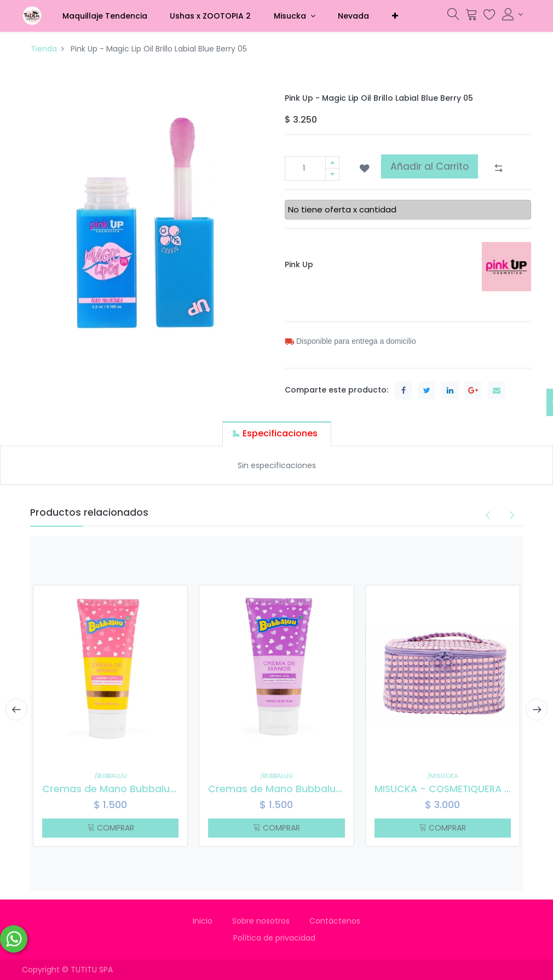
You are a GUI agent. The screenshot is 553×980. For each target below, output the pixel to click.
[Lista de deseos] (489, 17)
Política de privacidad (276, 938)
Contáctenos (335, 921)
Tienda (44, 49)
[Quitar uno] (332, 174)
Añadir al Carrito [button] (430, 166)
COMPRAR (111, 828)
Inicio (203, 921)
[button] (395, 16)
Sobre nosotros (261, 921)
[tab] (277, 433)
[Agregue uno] (332, 162)
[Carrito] (471, 17)
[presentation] (16, 710)
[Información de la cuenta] (512, 14)
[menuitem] (105, 16)
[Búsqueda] (453, 17)
